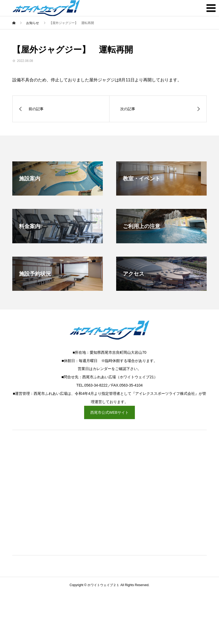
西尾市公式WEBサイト (109, 412)
